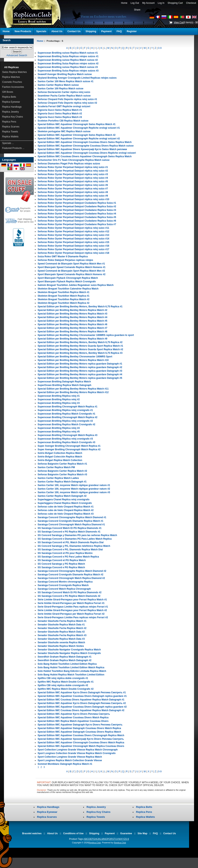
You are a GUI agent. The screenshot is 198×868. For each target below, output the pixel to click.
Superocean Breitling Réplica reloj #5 (59, 432)
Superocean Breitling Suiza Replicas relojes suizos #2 (68, 64)
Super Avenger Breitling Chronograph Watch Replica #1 (69, 446)
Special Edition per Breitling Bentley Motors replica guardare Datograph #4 (80, 374)
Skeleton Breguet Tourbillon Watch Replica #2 (63, 303)
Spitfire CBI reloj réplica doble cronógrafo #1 (63, 678)
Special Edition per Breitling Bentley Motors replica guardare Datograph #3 (80, 371)
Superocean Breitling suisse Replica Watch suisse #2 (68, 60)
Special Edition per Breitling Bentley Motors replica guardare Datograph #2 (80, 367)
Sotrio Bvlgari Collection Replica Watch (60, 453)
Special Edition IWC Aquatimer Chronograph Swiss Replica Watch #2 (77, 135)
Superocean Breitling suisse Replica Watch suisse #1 (68, 53)
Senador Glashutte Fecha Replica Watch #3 (62, 635)
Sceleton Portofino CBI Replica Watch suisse (63, 121)
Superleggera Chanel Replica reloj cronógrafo (63, 500)
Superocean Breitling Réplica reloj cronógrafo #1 (65, 410)
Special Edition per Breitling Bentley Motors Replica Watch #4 (72, 317)
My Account (148, 3)
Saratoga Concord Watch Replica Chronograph (64, 589)
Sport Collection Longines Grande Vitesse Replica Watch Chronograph (78, 750)
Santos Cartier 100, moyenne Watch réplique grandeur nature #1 (74, 485)
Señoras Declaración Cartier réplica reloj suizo (64, 92)
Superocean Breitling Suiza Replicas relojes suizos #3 (68, 71)
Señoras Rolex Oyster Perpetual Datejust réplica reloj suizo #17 (73, 249)
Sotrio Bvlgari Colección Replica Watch (60, 457)
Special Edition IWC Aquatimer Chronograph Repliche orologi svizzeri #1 (79, 128)
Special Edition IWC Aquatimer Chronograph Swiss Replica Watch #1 (77, 124)
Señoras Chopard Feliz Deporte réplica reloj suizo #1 (67, 99)
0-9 (160, 48)
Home (124, 3)
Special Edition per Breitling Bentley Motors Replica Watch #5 (72, 321)
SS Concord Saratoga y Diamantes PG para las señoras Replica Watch (77, 535)
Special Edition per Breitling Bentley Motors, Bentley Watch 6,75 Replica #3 (80, 353)
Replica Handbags (12, 107)
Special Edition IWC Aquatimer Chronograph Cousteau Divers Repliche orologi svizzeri (87, 153)
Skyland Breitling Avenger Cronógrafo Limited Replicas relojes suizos (77, 78)
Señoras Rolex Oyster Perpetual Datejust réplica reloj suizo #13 (73, 235)
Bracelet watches (32, 833)
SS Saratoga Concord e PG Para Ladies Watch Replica (68, 557)
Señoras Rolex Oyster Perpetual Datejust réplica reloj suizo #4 (73, 178)
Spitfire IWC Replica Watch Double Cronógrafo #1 (66, 682)
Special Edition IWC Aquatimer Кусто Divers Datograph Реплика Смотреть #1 (82, 692)
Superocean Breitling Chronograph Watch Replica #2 (68, 417)
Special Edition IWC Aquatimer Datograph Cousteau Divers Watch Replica (79, 728)
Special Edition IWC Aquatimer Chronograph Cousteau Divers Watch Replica (81, 743)
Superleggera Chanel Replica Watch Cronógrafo (65, 503)
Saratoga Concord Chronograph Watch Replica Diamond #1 (71, 525)
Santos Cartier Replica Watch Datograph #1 (62, 482)
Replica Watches (11, 77)
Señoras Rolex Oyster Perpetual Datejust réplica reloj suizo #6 (73, 185)
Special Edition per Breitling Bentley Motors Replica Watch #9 (72, 339)
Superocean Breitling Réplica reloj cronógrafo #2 (65, 421)
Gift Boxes (8, 92)
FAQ (119, 31)
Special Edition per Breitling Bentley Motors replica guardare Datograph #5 (80, 378)
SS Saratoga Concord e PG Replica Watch (61, 567)
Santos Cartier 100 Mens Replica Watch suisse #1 (66, 81)
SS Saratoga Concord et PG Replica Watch (62, 560)
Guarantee (126, 833)
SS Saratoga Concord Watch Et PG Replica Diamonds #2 (69, 592)
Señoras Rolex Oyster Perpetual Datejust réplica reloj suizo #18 (73, 253)
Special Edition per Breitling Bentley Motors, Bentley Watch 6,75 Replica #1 (80, 307)
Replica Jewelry (10, 112)
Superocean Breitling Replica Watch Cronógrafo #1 (66, 414)
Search (7, 40)
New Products (23, 31)
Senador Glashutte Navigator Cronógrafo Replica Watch (69, 650)
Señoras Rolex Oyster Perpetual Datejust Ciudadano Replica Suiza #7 (77, 224)
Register (132, 31)
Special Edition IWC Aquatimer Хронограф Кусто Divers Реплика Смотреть (81, 739)
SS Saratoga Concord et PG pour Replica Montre (65, 553)
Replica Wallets (10, 137)
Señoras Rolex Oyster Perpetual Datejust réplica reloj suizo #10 (73, 199)
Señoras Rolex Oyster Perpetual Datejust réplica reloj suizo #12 (73, 231)
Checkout (191, 3)
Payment (106, 31)
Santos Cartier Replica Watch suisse (58, 85)
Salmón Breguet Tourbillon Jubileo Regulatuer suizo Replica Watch (76, 285)
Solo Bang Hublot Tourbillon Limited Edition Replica (67, 664)
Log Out (135, 3)
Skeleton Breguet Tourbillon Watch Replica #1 (63, 296)
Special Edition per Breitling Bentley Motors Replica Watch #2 (72, 310)
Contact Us (74, 31)
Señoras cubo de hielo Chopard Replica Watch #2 (66, 510)
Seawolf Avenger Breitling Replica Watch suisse (65, 74)
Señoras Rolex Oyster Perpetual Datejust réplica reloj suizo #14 (73, 239)
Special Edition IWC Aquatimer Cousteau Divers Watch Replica (73, 718)
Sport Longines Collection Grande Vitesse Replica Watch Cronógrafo (77, 753)
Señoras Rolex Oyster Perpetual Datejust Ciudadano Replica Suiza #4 (77, 214)
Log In (161, 3)
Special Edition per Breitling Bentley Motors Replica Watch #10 (73, 360)
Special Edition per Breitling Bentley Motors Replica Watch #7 (72, 328)
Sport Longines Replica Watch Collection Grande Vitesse (70, 760)
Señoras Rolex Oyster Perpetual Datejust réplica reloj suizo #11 (73, 228)
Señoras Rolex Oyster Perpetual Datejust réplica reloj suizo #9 (73, 196)
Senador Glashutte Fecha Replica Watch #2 (62, 628)
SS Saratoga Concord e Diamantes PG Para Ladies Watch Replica (75, 539)
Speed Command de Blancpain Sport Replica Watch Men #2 (71, 271)
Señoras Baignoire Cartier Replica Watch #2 (62, 471)
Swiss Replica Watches (14, 72)
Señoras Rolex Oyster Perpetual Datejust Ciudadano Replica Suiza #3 (77, 210)
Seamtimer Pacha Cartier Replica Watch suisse (64, 96)
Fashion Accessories (13, 87)
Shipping (91, 31)
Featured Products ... (13, 148)
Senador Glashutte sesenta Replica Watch (61, 642)
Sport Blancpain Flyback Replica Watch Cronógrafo (67, 282)
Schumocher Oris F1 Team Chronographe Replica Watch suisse (74, 160)
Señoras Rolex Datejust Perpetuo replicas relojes (65, 260)
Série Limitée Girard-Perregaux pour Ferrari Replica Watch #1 (72, 600)
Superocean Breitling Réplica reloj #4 (59, 428)
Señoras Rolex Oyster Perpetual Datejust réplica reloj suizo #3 (73, 174)
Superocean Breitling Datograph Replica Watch (64, 382)
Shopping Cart (175, 3)
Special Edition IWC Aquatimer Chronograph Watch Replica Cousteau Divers (81, 746)
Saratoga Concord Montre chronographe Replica (65, 582)
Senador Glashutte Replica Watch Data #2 (61, 632)
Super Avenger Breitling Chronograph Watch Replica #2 (69, 449)
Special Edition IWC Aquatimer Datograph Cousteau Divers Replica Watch (79, 732)
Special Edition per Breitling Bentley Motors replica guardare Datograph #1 (80, 364)
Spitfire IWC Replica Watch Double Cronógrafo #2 (66, 689)
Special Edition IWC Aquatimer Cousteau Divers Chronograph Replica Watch (81, 735)
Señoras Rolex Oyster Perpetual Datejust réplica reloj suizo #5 (73, 181)
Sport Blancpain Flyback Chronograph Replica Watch (68, 278)
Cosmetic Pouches (12, 82)
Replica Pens (9, 122)
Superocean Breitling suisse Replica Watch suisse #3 (68, 67)
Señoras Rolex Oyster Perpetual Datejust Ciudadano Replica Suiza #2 (77, 206)
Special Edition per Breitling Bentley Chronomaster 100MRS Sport (75, 357)
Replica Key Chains (13, 117)
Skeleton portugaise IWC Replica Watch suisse (64, 131)
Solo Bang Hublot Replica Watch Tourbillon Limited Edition (71, 675)
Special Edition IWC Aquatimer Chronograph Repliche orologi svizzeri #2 (79, 139)
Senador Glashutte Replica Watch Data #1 (61, 625)
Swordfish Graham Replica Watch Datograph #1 (65, 657)
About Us (57, 31)
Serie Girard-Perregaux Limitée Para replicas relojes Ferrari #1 (73, 607)
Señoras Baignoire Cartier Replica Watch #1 (62, 464)
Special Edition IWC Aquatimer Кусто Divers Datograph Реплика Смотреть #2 (82, 703)
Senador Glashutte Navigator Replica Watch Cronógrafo (69, 653)
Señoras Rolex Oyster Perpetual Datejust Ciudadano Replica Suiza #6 (77, 221)
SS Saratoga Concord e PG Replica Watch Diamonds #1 (69, 532)
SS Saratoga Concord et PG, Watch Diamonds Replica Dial (71, 542)
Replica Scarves (11, 127)
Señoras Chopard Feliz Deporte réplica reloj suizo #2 (67, 103)
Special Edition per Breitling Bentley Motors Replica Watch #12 (73, 392)
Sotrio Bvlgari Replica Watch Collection (60, 460)
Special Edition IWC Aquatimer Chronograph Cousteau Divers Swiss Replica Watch (85, 142)
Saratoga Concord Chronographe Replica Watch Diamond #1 (72, 517)
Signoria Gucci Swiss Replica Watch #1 (60, 110)
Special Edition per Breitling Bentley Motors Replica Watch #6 (72, 324)
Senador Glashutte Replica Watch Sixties (61, 646)
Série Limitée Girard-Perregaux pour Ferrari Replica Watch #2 (72, 610)
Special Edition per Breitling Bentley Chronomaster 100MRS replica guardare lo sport (86, 335)
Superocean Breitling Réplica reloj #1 (59, 396)
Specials (41, 31)
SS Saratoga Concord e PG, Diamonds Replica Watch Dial (70, 550)
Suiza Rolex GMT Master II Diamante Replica (63, 257)
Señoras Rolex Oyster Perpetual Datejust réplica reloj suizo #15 (73, 242)
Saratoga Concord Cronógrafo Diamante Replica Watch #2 (70, 575)
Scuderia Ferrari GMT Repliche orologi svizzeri (64, 106)
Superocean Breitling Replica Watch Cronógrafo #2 (66, 424)
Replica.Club (95, 843)
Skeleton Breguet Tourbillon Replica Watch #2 (63, 299)
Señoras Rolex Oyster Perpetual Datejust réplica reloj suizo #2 (73, 171)
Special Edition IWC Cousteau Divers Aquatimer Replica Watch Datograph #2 (81, 710)
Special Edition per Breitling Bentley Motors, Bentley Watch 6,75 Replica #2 (80, 342)
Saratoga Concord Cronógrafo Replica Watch (63, 585)
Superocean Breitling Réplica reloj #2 (59, 399)
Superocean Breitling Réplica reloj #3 (59, 403)
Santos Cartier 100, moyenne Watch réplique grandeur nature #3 (74, 492)
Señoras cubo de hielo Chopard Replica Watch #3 (66, 514)
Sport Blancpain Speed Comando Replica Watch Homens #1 (71, 267)
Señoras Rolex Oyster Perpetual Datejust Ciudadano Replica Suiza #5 (77, 217)
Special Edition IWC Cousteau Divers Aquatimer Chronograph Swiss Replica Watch (85, 156)
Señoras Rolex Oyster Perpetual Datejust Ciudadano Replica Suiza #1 (77, 203)
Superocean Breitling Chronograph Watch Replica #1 (68, 407)
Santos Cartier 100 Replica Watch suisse (60, 89)
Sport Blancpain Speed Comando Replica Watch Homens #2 (71, 274)
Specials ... (8, 143)
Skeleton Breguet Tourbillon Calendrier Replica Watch (68, 289)
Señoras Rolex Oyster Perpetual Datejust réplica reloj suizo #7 (73, 189)
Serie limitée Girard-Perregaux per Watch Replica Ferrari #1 (71, 603)
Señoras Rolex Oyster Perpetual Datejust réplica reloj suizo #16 (73, 246)
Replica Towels (10, 132)
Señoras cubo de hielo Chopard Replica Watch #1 (66, 507)
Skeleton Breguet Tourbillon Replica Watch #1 (63, 292)
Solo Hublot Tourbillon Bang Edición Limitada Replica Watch (72, 671)
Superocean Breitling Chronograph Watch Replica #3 (68, 435)
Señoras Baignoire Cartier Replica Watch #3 (62, 475)
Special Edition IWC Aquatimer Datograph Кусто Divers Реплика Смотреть (80, 725)
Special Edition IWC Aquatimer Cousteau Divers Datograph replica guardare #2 (82, 707)
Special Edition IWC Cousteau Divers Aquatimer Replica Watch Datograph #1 (81, 700)
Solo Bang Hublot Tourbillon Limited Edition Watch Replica (71, 667)
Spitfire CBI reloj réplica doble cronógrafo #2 (63, 685)
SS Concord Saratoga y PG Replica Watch (61, 564)
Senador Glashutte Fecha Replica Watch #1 (62, 621)
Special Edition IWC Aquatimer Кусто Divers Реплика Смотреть (74, 714)
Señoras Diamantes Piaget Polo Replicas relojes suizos (69, 164)
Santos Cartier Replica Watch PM (56, 467)
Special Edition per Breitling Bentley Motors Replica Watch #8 (72, 332)
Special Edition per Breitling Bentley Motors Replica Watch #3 (72, 314)
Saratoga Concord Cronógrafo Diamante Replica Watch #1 (70, 521)
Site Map (142, 833)
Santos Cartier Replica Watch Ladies (58, 478)
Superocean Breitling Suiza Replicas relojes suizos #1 (68, 56)
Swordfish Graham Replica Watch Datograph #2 (65, 660)
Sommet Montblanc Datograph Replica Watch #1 (65, 764)
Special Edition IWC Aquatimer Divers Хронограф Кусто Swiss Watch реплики (82, 149)
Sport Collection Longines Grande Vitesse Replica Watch (70, 757)
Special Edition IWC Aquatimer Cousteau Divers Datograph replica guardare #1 (82, 696)
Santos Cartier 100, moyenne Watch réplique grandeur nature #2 (74, 489)
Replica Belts (9, 97)
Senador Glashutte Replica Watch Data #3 (61, 639)
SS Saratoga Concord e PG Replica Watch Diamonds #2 (69, 596)
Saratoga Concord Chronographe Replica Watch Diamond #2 (72, 571)
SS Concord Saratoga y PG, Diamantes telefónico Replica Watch (74, 546)
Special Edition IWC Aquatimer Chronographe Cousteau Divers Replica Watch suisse (86, 146)
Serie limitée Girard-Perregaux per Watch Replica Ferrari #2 (71, 614)
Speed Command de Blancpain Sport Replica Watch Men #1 (71, 264)
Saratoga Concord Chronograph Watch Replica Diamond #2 (71, 578)
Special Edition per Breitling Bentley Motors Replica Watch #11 (73, 389)
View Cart (179, 22)
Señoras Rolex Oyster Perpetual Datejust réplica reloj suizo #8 (73, 192)
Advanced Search (17, 55)
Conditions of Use (73, 833)
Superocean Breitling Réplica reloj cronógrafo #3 (65, 439)
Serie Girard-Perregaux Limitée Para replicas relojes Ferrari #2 (73, 617)
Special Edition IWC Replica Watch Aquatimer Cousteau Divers (73, 721)
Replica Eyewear (11, 102)
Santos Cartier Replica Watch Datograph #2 (62, 496)
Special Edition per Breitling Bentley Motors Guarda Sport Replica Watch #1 (80, 346)
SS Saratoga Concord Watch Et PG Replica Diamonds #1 (69, 528)
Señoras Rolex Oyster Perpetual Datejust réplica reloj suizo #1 (73, 167)
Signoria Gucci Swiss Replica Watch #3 (60, 117)
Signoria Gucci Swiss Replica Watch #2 (60, 114)
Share (137, 10)
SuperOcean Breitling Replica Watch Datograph (64, 385)
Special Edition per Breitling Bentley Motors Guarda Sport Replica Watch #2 (80, 349)
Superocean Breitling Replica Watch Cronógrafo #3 (66, 442)
